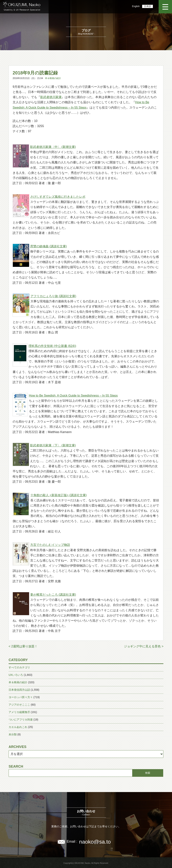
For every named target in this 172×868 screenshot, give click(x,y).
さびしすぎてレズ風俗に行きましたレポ (58, 197)
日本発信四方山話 (19, 690)
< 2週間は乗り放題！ (23, 646)
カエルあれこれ (18, 727)
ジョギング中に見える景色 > (144, 646)
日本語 (148, 6)
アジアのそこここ (19, 705)
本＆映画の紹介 (53, 78)
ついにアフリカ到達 (21, 720)
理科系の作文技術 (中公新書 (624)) (52, 346)
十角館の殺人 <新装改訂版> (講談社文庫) (59, 495)
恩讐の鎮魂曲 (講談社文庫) (49, 246)
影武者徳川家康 (51, 97)
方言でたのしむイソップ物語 (50, 545)
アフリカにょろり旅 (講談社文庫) (53, 296)
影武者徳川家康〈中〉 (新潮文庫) (53, 147)
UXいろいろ (16, 675)
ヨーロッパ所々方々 (21, 697)
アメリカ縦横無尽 (19, 712)
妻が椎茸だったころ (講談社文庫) (53, 595)
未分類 (13, 734)
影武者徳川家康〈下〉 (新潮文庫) (53, 445)
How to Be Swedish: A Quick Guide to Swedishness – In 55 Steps (73, 396)
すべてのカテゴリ (19, 667)
